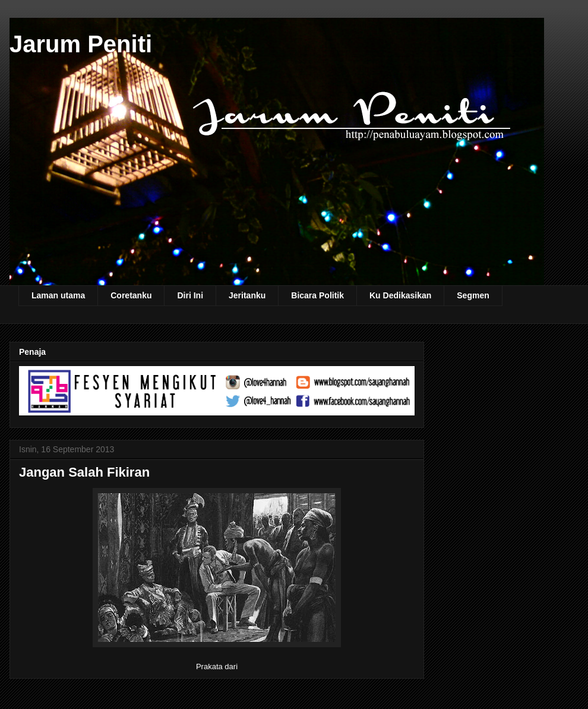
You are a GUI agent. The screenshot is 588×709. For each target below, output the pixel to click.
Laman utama (58, 295)
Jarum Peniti (81, 44)
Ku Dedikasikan (400, 295)
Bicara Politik (317, 295)
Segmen (473, 295)
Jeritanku (247, 295)
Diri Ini (190, 295)
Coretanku (131, 295)
